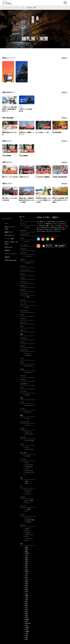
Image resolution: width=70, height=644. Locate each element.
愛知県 (26, 619)
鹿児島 (26, 553)
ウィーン (27, 353)
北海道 (26, 627)
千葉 (26, 597)
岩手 (26, 579)
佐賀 (26, 549)
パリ (26, 511)
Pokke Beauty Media (11, 260)
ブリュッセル (28, 434)
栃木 (26, 601)
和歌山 (26, 571)
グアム (26, 463)
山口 (26, 555)
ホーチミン (28, 412)
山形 (26, 573)
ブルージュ (28, 432)
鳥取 (26, 551)
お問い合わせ (9, 247)
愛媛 (26, 595)
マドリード (28, 518)
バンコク (27, 494)
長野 (23, 8)
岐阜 (26, 577)
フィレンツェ (28, 539)
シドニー (27, 425)
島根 (26, 637)
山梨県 (26, 631)
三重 (26, 633)
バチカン (27, 533)
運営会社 (7, 257)
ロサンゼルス (28, 467)
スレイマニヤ (28, 366)
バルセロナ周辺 (29, 520)
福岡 (26, 589)
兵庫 (26, 599)
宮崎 (26, 561)
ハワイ (26, 469)
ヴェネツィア (28, 535)
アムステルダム (29, 441)
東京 (26, 639)
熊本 (26, 569)
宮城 (26, 583)
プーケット (28, 492)
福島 (26, 563)
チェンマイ (28, 490)
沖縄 (26, 591)
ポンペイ (27, 531)
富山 (26, 567)
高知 (26, 557)
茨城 (26, 615)
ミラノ (26, 537)
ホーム (4, 8)
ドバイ (26, 242)
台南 (26, 481)
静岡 (26, 605)
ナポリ (26, 529)
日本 (16, 8)
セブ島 (26, 395)
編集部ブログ (9, 232)
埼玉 (26, 575)
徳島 (26, 547)
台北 (26, 483)
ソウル (26, 419)
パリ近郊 (27, 509)
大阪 (26, 625)
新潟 (26, 613)
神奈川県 (27, 623)
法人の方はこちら (10, 235)
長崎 (26, 635)
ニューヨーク (28, 465)
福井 (26, 565)
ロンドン (27, 503)
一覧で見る (64, 58)
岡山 (26, 603)
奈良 (26, 611)
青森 (26, 585)
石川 (26, 607)
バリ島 (26, 297)
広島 (26, 609)
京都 (26, 629)
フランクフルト (29, 449)
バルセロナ (28, 522)
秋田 (26, 559)
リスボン (27, 456)
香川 (26, 587)
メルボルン (28, 355)
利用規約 (7, 250)
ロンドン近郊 (28, 501)
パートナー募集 (9, 239)
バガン (26, 308)
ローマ (26, 541)
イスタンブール (29, 405)
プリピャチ (28, 256)
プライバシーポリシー (11, 254)
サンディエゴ (28, 471)
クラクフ (27, 227)
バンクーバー (28, 373)
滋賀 (26, 581)
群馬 (26, 621)
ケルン (26, 447)
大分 (26, 593)
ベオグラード (28, 263)
